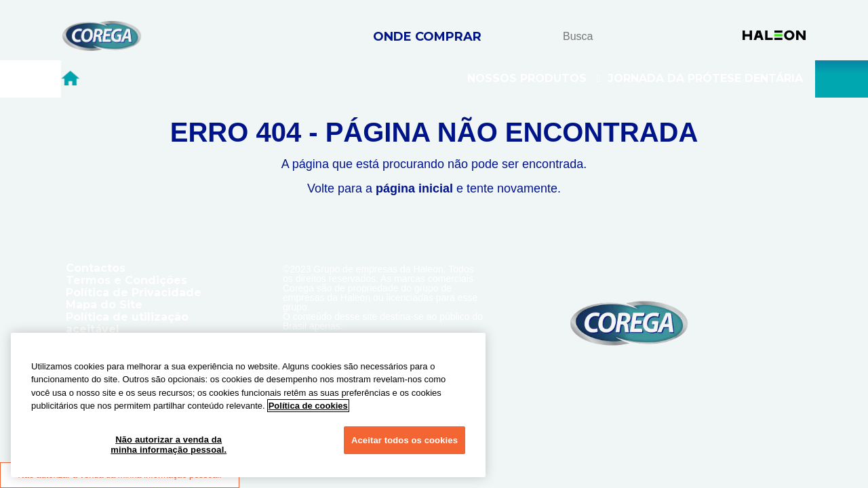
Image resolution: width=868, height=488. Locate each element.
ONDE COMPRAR (427, 37)
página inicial (414, 188)
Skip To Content (33, 28)
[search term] (618, 36)
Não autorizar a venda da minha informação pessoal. (169, 445)
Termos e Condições (126, 280)
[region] (248, 405)
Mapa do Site (104, 305)
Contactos (96, 268)
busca (660, 35)
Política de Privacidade (134, 292)
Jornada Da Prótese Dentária (712, 79)
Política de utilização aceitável (127, 323)
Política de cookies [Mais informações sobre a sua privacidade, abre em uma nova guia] (308, 406)
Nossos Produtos (534, 79)
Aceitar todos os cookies (405, 440)
